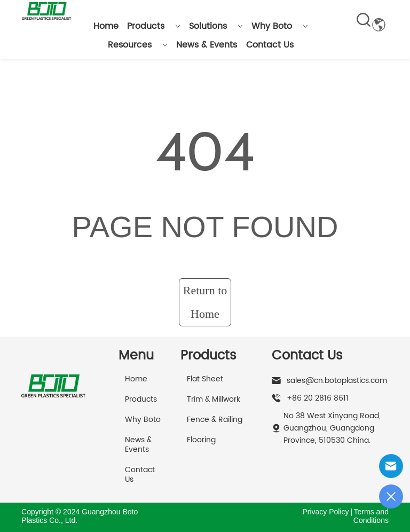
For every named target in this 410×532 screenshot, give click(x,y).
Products (154, 26)
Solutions (216, 26)
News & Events (207, 45)
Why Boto (280, 26)
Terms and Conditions (371, 516)
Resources (138, 45)
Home (106, 26)
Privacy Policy (325, 512)
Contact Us (270, 45)
